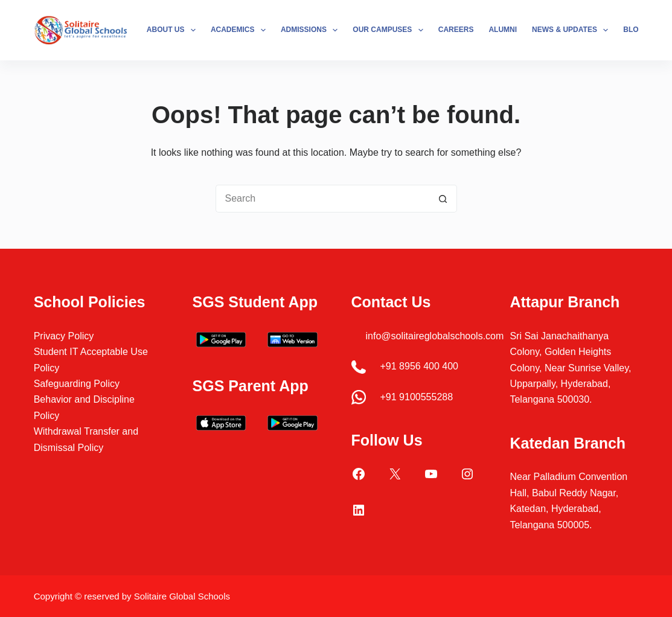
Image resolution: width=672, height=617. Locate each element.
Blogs (636, 30)
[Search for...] (322, 199)
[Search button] (443, 199)
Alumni (503, 30)
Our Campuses (390, 30)
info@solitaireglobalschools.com (435, 336)
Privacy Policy (64, 336)
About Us (174, 30)
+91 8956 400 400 (419, 366)
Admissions (312, 30)
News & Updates (572, 30)
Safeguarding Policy (77, 384)
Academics (241, 30)
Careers (456, 30)
